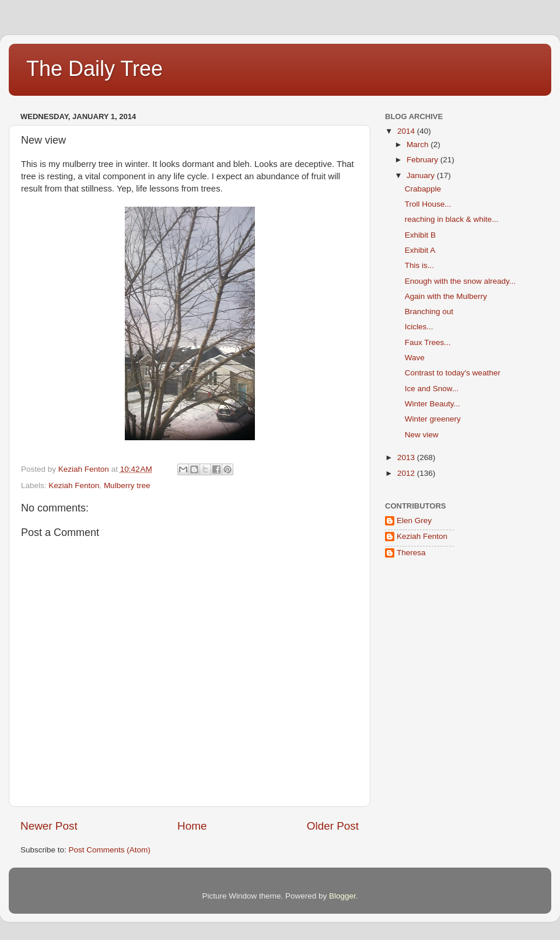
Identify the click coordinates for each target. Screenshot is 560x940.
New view (422, 435)
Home (192, 826)
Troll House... (428, 204)
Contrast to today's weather (453, 373)
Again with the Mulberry (446, 296)
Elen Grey (414, 521)
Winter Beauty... (433, 404)
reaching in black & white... (452, 219)
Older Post (333, 826)
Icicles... (419, 327)
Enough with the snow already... (460, 281)
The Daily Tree (94, 69)
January (422, 175)
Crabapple (423, 189)
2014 (407, 131)
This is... (419, 265)
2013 (407, 457)
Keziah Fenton (74, 485)
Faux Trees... (428, 342)
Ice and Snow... (432, 389)
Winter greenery (433, 419)
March (419, 145)
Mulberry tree (127, 485)
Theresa (411, 553)
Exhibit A (420, 250)
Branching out (429, 311)
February (423, 160)
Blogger (342, 896)
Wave (415, 358)
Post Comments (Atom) (110, 850)
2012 (407, 473)
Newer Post (49, 826)
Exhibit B (420, 235)
